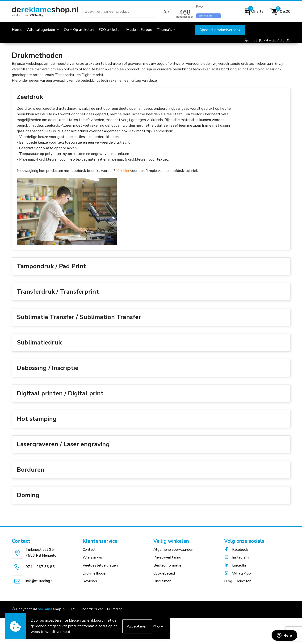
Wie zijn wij (92, 563)
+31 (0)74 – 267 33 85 (271, 40)
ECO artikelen (110, 30)
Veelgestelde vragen (100, 571)
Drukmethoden (95, 579)
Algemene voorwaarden (173, 555)
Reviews (90, 587)
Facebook (236, 555)
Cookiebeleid (164, 579)
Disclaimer (162, 587)
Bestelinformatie (167, 571)
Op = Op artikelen (79, 30)
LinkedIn (235, 571)
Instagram (236, 563)
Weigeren (159, 626)
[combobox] (120, 12)
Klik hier (123, 176)
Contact (89, 555)
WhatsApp (237, 579)
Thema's (164, 30)
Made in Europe (139, 30)
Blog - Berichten (238, 587)
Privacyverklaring (167, 563)
